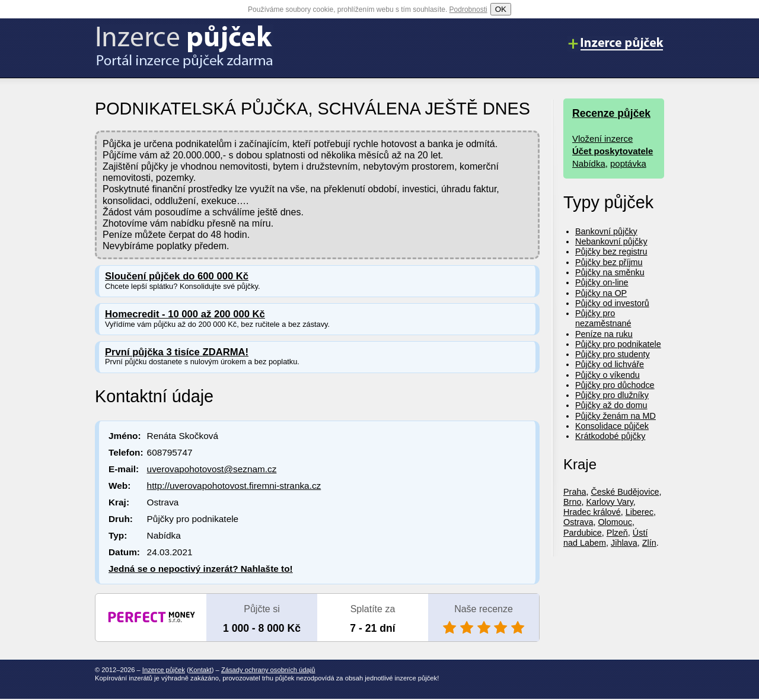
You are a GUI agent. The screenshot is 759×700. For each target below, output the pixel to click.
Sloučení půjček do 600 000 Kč (177, 276)
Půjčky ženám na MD (616, 416)
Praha (575, 492)
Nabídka (589, 163)
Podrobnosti (468, 9)
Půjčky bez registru (611, 252)
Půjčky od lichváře (610, 364)
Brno (572, 502)
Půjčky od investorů (612, 303)
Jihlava (624, 543)
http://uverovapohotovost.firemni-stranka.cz (234, 486)
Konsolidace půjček (612, 426)
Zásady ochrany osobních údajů (268, 670)
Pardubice (583, 533)
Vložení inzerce (602, 139)
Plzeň (617, 533)
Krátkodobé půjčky (610, 436)
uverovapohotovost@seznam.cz (212, 469)
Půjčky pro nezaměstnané (603, 318)
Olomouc (615, 522)
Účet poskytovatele (613, 151)
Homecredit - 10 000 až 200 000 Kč (185, 314)
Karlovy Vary (609, 502)
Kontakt (200, 670)
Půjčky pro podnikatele (618, 344)
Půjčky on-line (602, 282)
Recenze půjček (611, 113)
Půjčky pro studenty (613, 354)
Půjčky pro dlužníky (612, 395)
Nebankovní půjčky (611, 241)
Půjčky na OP (601, 293)
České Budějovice (625, 492)
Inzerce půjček (164, 670)
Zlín (649, 543)
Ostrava (578, 522)
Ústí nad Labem (605, 538)
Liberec (640, 512)
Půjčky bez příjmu (609, 262)
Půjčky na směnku (610, 272)
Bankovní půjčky (606, 231)
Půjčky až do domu (611, 405)
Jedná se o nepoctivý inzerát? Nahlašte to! (201, 569)
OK (501, 9)
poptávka (628, 163)
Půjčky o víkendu (607, 375)
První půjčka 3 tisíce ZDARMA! (177, 352)
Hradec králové (592, 512)
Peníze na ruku (604, 334)
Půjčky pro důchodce (615, 385)
